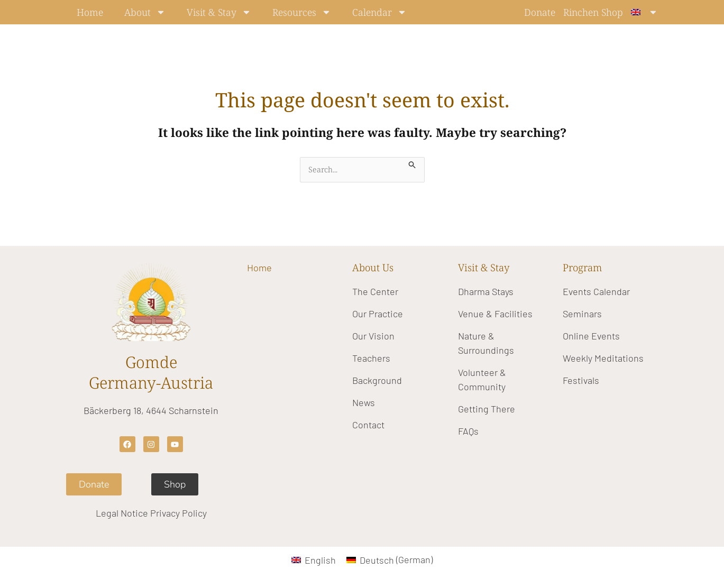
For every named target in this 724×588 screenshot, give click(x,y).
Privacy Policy (178, 513)
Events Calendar (596, 291)
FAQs (468, 431)
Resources (302, 12)
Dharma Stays (486, 291)
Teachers (371, 358)
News (364, 402)
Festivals (581, 380)
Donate (540, 12)
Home (90, 12)
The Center (375, 291)
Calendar (379, 12)
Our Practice (378, 314)
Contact (368, 425)
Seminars (582, 314)
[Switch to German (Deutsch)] (390, 560)
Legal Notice (122, 513)
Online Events (591, 336)
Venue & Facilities (495, 314)
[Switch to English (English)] (314, 560)
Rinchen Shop (593, 12)
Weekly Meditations (603, 358)
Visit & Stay (219, 12)
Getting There (487, 409)
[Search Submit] (413, 163)
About (145, 12)
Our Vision (373, 336)
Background (377, 380)
